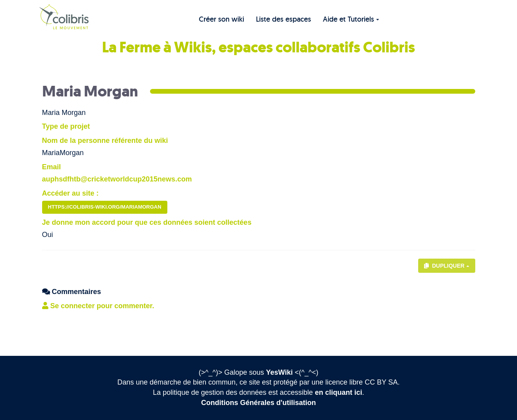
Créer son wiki (221, 19)
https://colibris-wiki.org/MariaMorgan (105, 207)
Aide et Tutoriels (351, 19)
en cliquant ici (339, 392)
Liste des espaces (284, 19)
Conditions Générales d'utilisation (258, 403)
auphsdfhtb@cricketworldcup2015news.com (117, 179)
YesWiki (280, 372)
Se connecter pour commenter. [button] (98, 306)
